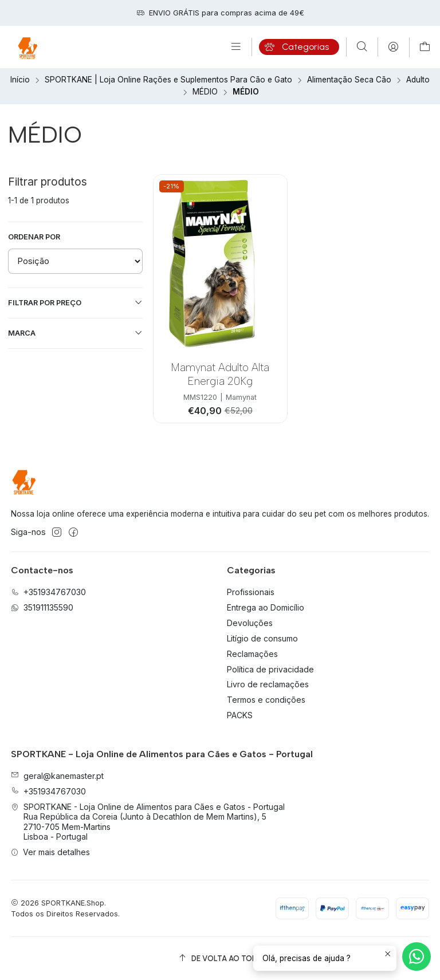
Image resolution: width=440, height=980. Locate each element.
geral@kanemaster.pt (57, 776)
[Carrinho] (425, 47)
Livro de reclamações (268, 684)
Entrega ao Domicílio (266, 607)
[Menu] (236, 47)
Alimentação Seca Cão (349, 80)
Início (20, 80)
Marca (75, 333)
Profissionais (251, 592)
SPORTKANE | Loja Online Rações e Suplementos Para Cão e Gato (168, 80)
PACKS (240, 715)
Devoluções (250, 623)
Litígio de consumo (262, 638)
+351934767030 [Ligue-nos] (48, 592)
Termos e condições (266, 700)
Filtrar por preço (75, 302)
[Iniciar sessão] (393, 47)
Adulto (418, 80)
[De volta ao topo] (220, 959)
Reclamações (252, 654)
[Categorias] (299, 47)
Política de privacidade (270, 669)
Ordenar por (34, 237)
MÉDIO (205, 92)
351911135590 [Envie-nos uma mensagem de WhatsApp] (42, 607)
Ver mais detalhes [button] (50, 852)
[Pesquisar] (362, 47)
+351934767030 (48, 791)
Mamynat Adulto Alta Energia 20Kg (220, 374)
